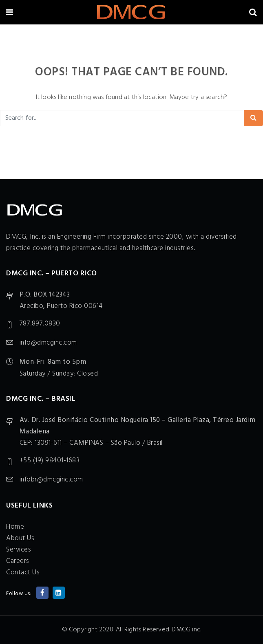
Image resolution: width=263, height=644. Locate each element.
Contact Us (23, 573)
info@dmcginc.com (48, 343)
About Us (20, 538)
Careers (18, 561)
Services (19, 550)
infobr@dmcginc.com (51, 480)
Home (15, 527)
